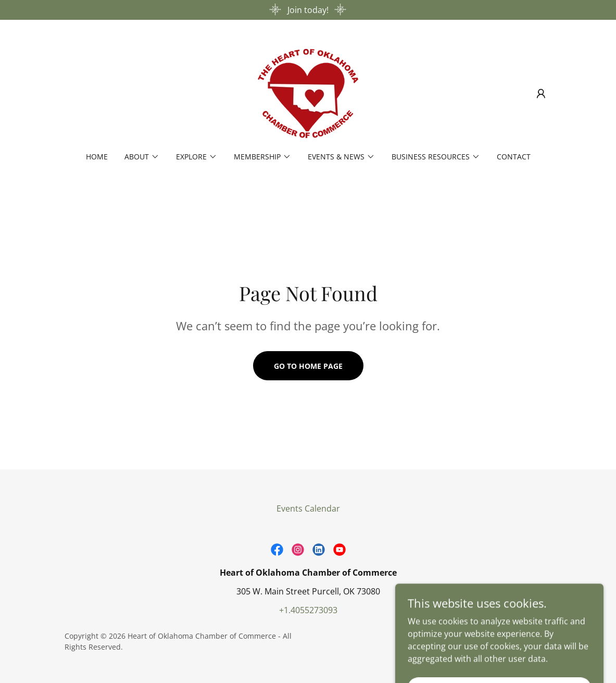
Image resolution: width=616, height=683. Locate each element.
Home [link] (97, 157)
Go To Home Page (308, 366)
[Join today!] (308, 10)
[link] (308, 93)
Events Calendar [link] (308, 508)
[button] (541, 94)
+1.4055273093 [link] (308, 610)
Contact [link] (514, 157)
